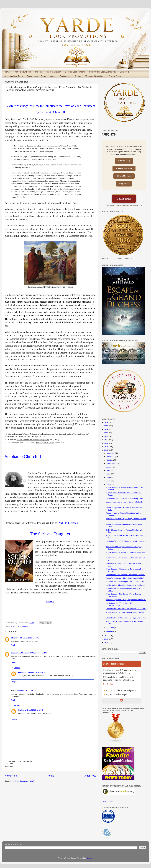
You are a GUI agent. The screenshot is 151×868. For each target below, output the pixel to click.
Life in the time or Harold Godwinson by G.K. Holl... (126, 609)
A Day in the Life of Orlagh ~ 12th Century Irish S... (126, 582)
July (108, 470)
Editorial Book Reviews (75, 72)
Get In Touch (124, 199)
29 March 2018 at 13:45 (30, 638)
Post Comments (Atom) (25, 781)
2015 (107, 642)
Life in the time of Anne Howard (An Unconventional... (120, 604)
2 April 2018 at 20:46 (35, 710)
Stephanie (15, 638)
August (109, 467)
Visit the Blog (124, 161)
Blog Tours (125, 72)
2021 (107, 440)
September (111, 463)
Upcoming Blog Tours (13, 76)
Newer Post (11, 776)
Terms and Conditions (95, 76)
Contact (78, 76)
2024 (107, 429)
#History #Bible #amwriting (21, 626)
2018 (107, 450)
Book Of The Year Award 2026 (103, 72)
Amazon (50, 602)
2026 (107, 422)
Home (7, 72)
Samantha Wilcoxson (20, 653)
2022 (107, 436)
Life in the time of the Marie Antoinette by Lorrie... (125, 498)
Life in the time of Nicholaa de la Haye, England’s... (126, 618)
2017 (107, 636)
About (53, 76)
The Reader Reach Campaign (48, 72)
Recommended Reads (36, 76)
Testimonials (65, 76)
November (111, 457)
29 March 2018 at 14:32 (36, 672)
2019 (107, 447)
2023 (107, 433)
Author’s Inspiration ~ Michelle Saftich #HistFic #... (126, 578)
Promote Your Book (22, 72)
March (109, 484)
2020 (107, 443)
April (108, 481)
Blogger (90, 858)
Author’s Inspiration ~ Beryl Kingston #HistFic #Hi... (126, 600)
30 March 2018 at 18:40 (26, 691)
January (110, 631)
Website (63, 523)
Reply (13, 645)
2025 (107, 426)
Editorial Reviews (124, 176)
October (110, 460)
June (109, 474)
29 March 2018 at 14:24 (39, 653)
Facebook (73, 523)
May (108, 477)
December (111, 453)
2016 (107, 639)
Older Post (90, 776)
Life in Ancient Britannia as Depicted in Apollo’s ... (125, 585)
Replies (17, 668)
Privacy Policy (115, 76)
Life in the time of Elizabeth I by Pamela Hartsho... (126, 575)
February (110, 628)
